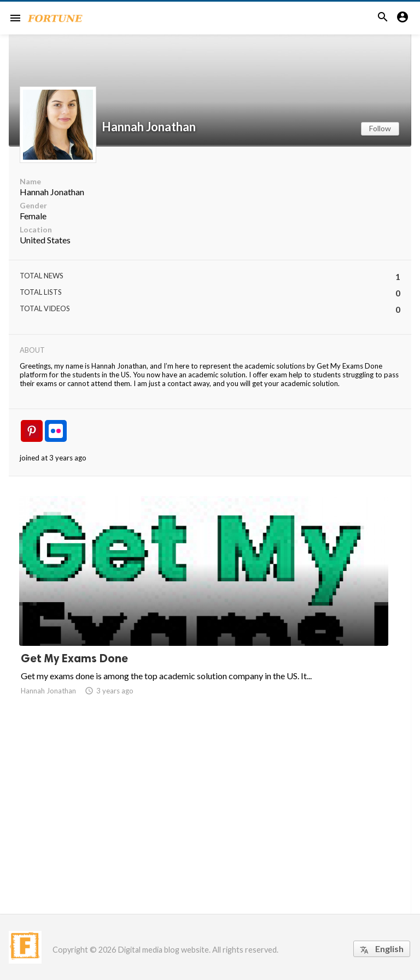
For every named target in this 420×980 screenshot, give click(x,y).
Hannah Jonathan (149, 127)
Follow (380, 128)
